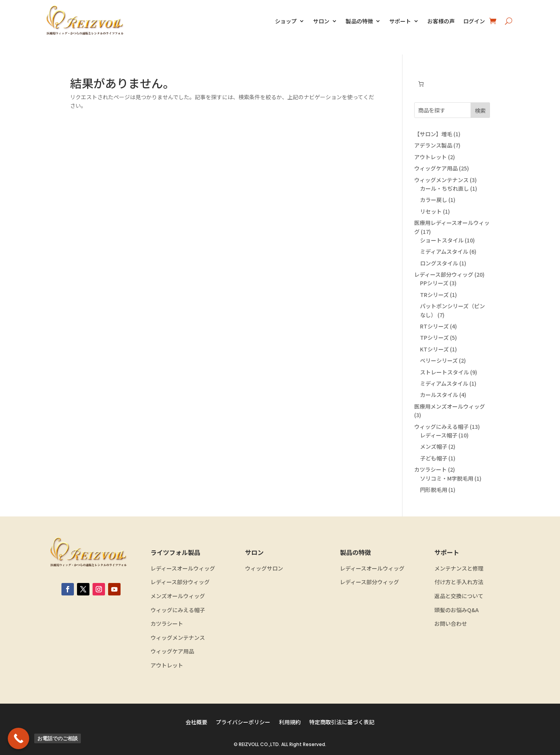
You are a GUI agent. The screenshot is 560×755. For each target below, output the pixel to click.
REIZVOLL (249, 744)
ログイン (474, 21)
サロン (321, 21)
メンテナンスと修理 (459, 568)
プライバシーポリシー (243, 723)
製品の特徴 (359, 21)
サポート (400, 21)
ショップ (286, 21)
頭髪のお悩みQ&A (457, 610)
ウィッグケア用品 (172, 651)
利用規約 (290, 723)
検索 (480, 111)
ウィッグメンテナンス (178, 638)
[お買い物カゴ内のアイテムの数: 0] (421, 84)
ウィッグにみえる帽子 (178, 610)
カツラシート (167, 624)
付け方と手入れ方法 (459, 582)
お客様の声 (441, 21)
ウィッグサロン (264, 568)
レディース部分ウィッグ (180, 582)
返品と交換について (459, 596)
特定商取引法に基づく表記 (342, 723)
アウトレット (167, 665)
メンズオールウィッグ (178, 596)
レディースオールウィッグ (183, 568)
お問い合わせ (451, 624)
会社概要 (196, 723)
